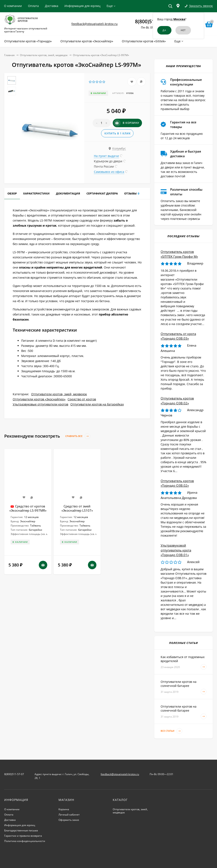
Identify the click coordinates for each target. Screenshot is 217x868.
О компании (13, 6)
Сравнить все (78, 436)
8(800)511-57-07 (14, 774)
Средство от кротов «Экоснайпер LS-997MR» (28, 508)
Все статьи (171, 731)
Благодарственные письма (21, 830)
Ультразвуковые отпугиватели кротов (40, 404)
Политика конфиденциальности (25, 841)
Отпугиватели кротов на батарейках (97, 404)
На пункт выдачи (106, 156)
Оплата (33, 6)
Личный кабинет (69, 815)
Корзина (64, 809)
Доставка (52, 6)
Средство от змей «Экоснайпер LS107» (77, 508)
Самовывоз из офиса (109, 172)
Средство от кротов (82, 399)
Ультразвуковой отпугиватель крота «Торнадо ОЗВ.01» (176, 550)
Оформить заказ (69, 820)
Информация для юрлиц (82, 6)
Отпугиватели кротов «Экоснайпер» (39, 399)
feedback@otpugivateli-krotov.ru (95, 24)
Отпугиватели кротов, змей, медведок (44, 55)
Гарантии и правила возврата (23, 836)
